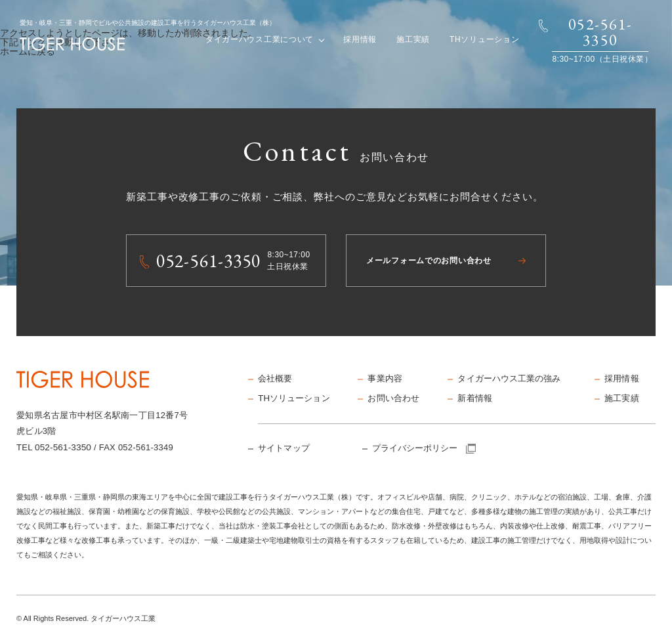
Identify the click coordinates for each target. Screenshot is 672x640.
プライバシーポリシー (421, 445)
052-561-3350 (62, 447)
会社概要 (274, 378)
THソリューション (484, 39)
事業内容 (384, 378)
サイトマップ (282, 444)
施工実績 (413, 39)
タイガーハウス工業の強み (506, 378)
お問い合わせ (391, 396)
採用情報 (360, 39)
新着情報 (473, 396)
